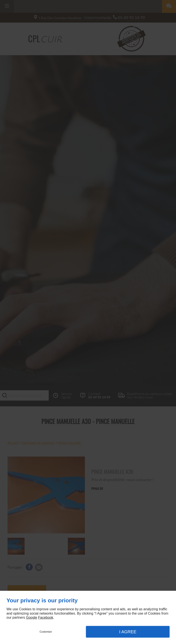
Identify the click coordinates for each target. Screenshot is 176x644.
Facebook (46, 617)
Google (32, 617)
